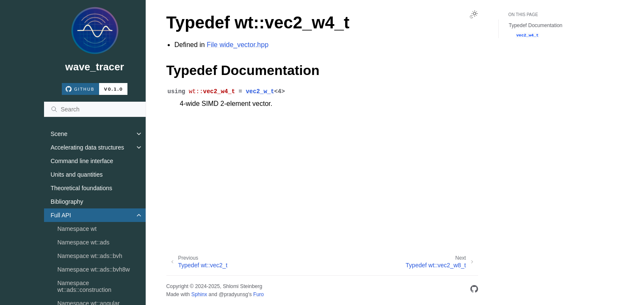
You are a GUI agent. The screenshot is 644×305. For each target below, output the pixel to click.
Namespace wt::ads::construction (85, 286)
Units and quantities (77, 175)
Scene (59, 134)
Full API (61, 215)
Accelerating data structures (88, 147)
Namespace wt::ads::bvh (90, 256)
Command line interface (82, 161)
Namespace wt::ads (84, 242)
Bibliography (67, 202)
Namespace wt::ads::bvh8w (94, 269)
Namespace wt (77, 229)
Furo (258, 294)
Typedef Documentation (536, 25)
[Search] (95, 109)
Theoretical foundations (82, 188)
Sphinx (199, 294)
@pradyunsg (233, 294)
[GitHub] (474, 290)
